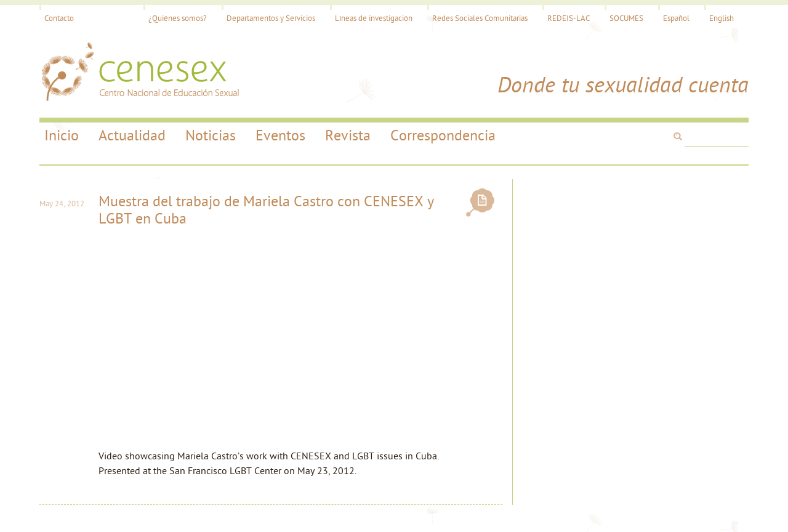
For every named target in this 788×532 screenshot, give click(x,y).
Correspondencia (443, 137)
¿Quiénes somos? (178, 19)
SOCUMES (626, 19)
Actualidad (132, 137)
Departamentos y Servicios (271, 19)
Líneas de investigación (374, 19)
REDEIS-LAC (569, 19)
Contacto (59, 19)
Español (676, 19)
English (722, 19)
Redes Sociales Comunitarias (480, 19)
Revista (348, 137)
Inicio (62, 137)
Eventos (280, 137)
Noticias (211, 137)
